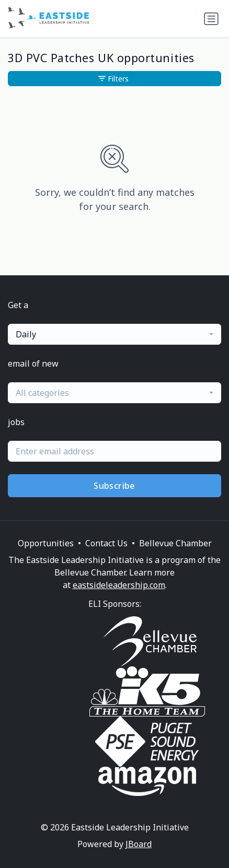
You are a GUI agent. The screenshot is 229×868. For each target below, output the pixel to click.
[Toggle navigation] (211, 19)
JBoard (139, 844)
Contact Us (106, 543)
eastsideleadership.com (119, 585)
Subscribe (115, 486)
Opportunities (46, 543)
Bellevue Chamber (175, 543)
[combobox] (115, 334)
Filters (113, 79)
